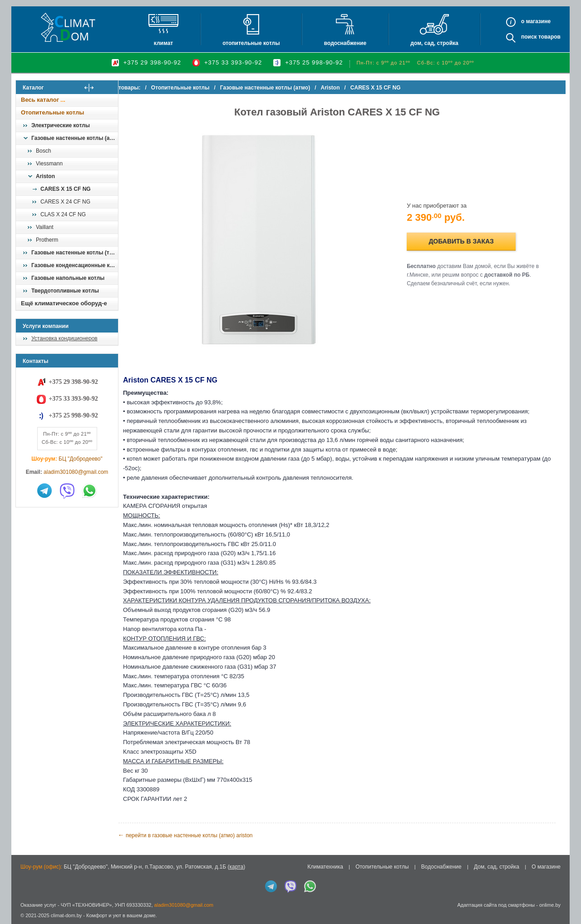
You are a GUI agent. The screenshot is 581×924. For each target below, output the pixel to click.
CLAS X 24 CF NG (63, 214)
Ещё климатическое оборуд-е (64, 303)
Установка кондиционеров (64, 338)
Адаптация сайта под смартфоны (496, 905)
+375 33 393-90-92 (233, 62)
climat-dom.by (66, 915)
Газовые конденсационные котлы (74, 265)
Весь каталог (40, 100)
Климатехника (325, 867)
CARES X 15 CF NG (66, 189)
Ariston (45, 176)
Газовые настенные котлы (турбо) (74, 253)
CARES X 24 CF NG (65, 202)
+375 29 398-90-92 (152, 62)
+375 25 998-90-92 (314, 62)
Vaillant (44, 227)
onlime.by (550, 905)
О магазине (546, 867)
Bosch (43, 151)
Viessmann (49, 164)
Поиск (529, 37)
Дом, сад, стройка (434, 43)
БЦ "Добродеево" (81, 459)
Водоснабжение (345, 43)
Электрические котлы (61, 125)
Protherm (47, 240)
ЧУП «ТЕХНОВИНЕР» (86, 905)
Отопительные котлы (251, 43)
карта (236, 867)
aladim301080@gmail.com (76, 472)
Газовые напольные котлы (68, 278)
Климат (163, 43)
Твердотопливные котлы (65, 291)
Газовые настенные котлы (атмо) (74, 138)
